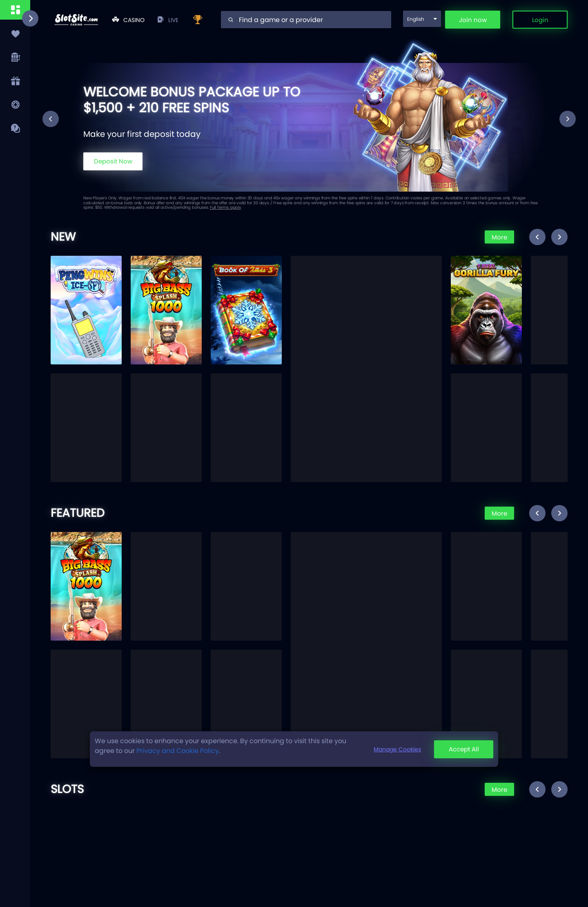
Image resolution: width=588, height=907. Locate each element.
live (168, 20)
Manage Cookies (397, 749)
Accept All (464, 749)
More (499, 237)
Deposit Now (113, 161)
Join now (473, 20)
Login (540, 20)
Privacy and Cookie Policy (178, 751)
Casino (128, 20)
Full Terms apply (226, 207)
